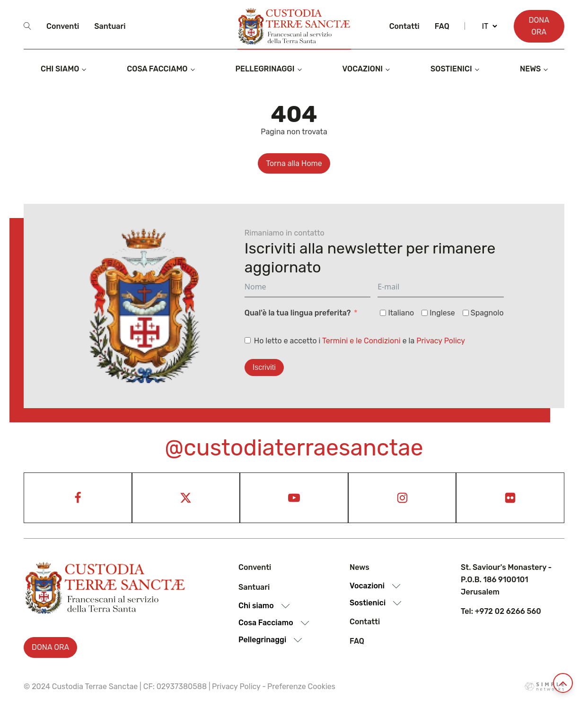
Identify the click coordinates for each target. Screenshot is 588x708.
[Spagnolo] (466, 313)
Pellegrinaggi (265, 69)
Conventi (63, 26)
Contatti (404, 26)
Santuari (110, 26)
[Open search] (27, 26)
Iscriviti (264, 367)
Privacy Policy (441, 341)
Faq (442, 26)
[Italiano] (383, 313)
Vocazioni (363, 69)
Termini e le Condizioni (361, 341)
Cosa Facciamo (157, 69)
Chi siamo (60, 69)
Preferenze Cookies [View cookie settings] (301, 686)
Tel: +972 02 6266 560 (501, 611)
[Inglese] (425, 313)
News (531, 69)
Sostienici (451, 69)
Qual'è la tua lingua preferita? (298, 313)
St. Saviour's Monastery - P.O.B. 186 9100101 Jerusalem (506, 579)
